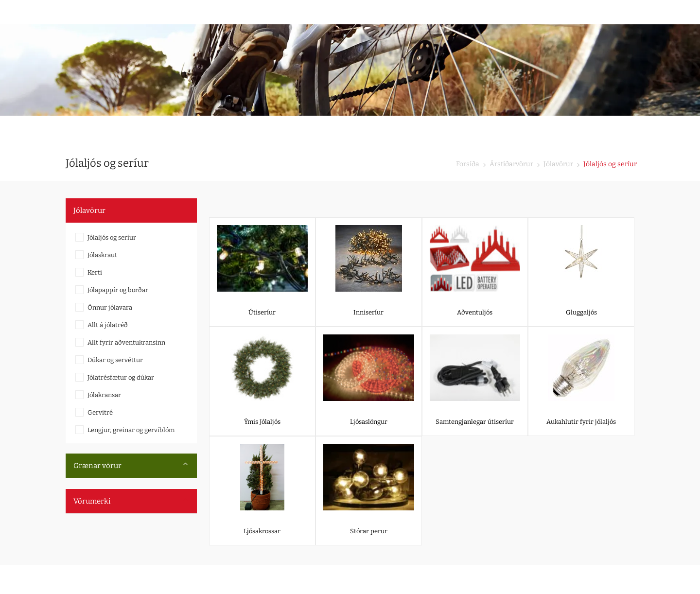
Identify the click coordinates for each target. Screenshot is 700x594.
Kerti (95, 272)
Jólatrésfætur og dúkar (121, 377)
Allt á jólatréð (108, 325)
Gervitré (100, 412)
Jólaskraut (102, 255)
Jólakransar (104, 395)
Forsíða (468, 164)
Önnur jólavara (110, 307)
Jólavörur (558, 164)
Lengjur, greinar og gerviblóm (131, 430)
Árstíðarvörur (511, 164)
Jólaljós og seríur (112, 237)
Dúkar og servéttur (115, 360)
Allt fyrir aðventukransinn (126, 342)
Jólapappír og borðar (118, 290)
